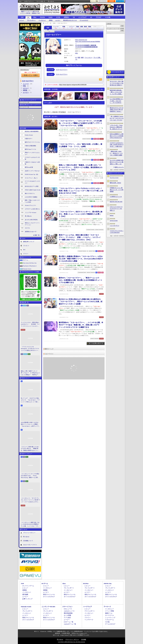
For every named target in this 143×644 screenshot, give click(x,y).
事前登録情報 (68, 613)
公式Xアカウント (29, 1)
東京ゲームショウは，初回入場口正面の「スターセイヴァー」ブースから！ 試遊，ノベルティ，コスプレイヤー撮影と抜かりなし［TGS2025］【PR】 (80, 237)
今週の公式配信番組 (30, 146)
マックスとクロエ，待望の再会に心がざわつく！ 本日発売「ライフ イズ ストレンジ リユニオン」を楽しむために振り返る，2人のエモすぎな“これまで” (30, 324)
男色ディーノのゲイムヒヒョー (32, 153)
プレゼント (26, 246)
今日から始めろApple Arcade (33, 190)
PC (28, 17)
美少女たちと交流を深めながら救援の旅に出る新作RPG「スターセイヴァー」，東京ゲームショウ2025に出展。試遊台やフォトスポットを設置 (81, 302)
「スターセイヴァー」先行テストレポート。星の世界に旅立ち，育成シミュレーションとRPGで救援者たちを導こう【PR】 (81, 214)
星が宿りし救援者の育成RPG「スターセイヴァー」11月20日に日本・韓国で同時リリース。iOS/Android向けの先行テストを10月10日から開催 (81, 259)
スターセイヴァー (62, 70)
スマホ (58, 17)
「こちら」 (81, 633)
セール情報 (67, 615)
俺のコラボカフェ (30, 193)
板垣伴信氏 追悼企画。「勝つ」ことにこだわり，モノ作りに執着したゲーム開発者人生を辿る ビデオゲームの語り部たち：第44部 (117, 92)
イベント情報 (109, 611)
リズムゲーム (109, 620)
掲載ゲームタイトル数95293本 (30, 12)
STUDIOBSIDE (80, 45)
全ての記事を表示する (96, 343)
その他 (107, 622)
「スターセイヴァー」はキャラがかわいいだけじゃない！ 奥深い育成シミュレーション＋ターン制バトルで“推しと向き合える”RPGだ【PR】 (81, 191)
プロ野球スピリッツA (116, 197)
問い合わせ (51, 1)
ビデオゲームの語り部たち (32, 209)
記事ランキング (27, 599)
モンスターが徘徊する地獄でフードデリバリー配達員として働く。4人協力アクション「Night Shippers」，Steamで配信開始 (117, 162)
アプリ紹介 (67, 618)
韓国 (79, 58)
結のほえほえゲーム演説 (32, 186)
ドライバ (26, 254)
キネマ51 (27, 228)
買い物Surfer (28, 216)
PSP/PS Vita (108, 584)
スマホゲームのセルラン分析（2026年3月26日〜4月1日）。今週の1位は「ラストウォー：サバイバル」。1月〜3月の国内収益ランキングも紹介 (117, 145)
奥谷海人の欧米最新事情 (32, 131)
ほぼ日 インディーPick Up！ (33, 171)
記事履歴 (111, 1)
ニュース (26, 84)
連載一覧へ (37, 235)
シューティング (110, 618)
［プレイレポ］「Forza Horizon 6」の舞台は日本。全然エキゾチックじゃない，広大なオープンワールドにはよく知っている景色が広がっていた (117, 127)
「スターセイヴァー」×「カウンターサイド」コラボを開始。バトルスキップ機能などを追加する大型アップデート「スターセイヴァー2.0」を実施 (81, 123)
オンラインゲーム (28, 586)
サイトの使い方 (41, 1)
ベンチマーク (89, 620)
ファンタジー (88, 58)
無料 (82, 58)
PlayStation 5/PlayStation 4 (30, 266)
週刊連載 (25, 594)
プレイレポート (31, 20)
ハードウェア (82, 17)
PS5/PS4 (42, 17)
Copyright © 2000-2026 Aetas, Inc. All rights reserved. (71, 642)
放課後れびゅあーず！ (31, 232)
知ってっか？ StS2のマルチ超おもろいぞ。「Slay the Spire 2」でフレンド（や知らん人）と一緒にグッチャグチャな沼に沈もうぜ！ (30, 400)
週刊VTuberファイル (30, 149)
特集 (24, 86)
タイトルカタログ (49, 597)
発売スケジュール (49, 594)
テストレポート (90, 611)
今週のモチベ (29, 139)
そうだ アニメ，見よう (31, 178)
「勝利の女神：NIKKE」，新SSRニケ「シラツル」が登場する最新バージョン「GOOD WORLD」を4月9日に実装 (117, 153)
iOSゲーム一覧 (69, 622)
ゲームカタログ (84, 20)
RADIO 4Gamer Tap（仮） (32, 174)
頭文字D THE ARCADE (116, 202)
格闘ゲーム (109, 613)
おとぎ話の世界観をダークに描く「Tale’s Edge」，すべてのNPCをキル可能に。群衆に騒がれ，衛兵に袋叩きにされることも (117, 101)
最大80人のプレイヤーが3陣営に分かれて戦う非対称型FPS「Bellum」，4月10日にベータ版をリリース (117, 110)
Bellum (112, 215)
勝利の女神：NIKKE (115, 183)
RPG (77, 53)
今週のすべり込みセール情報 (32, 163)
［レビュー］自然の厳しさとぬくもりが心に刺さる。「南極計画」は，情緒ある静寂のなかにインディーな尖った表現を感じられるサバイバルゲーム (30, 449)
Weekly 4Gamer (29, 135)
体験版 (51, 20)
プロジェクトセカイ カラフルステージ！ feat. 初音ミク (116, 209)
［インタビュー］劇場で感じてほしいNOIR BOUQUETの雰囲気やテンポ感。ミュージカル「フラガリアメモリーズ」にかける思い (30, 524)
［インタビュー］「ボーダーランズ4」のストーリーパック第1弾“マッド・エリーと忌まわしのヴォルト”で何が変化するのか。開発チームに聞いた (30, 500)
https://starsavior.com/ (81, 40)
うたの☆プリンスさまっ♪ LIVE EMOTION (117, 232)
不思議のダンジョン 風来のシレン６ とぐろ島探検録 (117, 190)
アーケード (107, 607)
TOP (22, 17)
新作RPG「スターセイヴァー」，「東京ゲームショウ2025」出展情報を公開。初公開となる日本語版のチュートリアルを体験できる (81, 280)
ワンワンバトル (114, 178)
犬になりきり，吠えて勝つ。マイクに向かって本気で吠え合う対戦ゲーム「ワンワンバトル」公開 (117, 83)
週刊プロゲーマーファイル (32, 142)
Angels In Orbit (114, 221)
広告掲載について (28, 541)
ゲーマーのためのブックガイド (32, 182)
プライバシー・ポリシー (72, 639)
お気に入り (103, 1)
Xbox (35, 17)
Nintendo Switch (27, 269)
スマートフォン (67, 607)
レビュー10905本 (25, 13)
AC (91, 17)
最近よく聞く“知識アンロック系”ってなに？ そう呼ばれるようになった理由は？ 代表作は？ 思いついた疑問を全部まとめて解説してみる (30, 373)
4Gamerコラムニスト (31, 205)
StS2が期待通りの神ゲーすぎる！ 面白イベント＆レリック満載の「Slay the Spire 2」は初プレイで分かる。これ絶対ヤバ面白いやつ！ (30, 424)
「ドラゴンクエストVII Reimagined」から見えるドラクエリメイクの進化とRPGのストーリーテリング (30, 349)
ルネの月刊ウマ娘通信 (31, 197)
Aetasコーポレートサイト (30, 545)
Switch (50, 17)
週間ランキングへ (119, 167)
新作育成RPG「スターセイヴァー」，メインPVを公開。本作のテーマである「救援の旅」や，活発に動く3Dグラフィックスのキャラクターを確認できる (81, 325)
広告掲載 (84, 639)
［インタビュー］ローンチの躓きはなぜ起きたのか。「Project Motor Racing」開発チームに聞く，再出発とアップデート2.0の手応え (30, 476)
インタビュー (42, 20)
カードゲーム (109, 615)
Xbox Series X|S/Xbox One (30, 263)
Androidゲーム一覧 (70, 624)
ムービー (58, 20)
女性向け (66, 17)
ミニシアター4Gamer (31, 212)
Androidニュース (69, 611)
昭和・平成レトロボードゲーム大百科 (32, 201)
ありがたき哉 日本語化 (31, 220)
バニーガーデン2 (114, 226)
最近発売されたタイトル (70, 20)
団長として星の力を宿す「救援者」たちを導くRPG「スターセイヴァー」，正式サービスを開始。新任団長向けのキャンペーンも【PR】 (81, 167)
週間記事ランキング (29, 242)
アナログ (99, 17)
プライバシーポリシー (29, 533)
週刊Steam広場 (29, 167)
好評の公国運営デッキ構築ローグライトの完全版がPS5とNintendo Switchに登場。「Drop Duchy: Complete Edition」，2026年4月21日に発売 (117, 136)
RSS (20, 1)
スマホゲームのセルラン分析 (32, 158)
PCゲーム (25, 260)
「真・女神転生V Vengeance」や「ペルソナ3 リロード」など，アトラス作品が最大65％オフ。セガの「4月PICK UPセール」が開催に (117, 118)
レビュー (22, 20)
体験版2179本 (36, 13)
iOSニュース (68, 609)
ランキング (120, 1)
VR (74, 17)
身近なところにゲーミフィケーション (32, 224)
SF (76, 58)
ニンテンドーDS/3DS (48, 607)
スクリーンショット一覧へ (97, 89)
